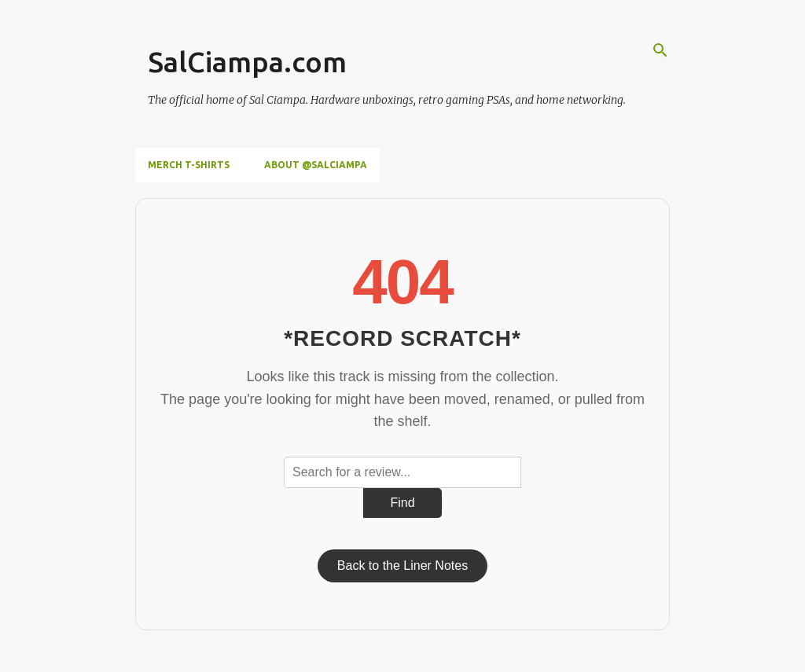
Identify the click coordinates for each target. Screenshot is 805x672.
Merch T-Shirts (189, 165)
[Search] (660, 50)
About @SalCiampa (316, 165)
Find (402, 503)
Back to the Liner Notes (402, 566)
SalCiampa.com (247, 62)
